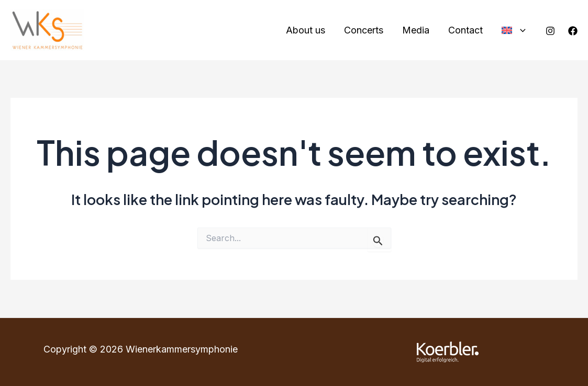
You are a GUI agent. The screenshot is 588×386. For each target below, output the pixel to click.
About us (306, 30)
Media (416, 30)
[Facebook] (573, 31)
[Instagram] (550, 31)
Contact (465, 30)
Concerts (364, 30)
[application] (520, 31)
